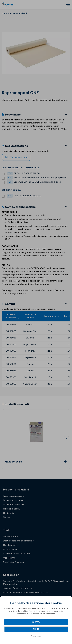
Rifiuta (36, 629)
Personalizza (36, 636)
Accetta (36, 622)
